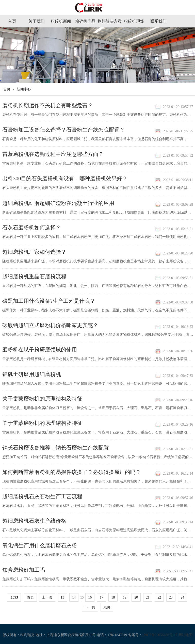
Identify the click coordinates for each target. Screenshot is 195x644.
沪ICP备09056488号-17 (160, 635)
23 (171, 597)
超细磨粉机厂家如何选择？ (34, 252)
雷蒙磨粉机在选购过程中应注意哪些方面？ (53, 154)
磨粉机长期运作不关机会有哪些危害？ (48, 105)
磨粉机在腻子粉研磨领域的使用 (40, 350)
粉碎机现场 (134, 21)
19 (125, 597)
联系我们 (158, 21)
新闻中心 (24, 89)
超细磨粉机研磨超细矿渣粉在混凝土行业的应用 (58, 203)
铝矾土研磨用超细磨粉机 (32, 374)
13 (62, 597)
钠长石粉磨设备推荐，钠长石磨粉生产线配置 (56, 448)
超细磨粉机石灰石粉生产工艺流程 (42, 496)
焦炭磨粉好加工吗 (24, 570)
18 (113, 597)
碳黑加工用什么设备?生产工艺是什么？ (49, 301)
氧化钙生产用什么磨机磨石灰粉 (40, 545)
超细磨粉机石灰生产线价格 (34, 521)
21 (148, 597)
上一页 (47, 597)
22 (159, 597)
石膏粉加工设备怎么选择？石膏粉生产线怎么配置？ (64, 130)
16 (90, 597)
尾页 (107, 607)
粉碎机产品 (85, 21)
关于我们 (37, 21)
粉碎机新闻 (61, 21)
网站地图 (185, 635)
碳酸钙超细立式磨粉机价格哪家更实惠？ (50, 325)
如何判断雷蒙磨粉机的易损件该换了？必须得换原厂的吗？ (72, 472)
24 (182, 597)
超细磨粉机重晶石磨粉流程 (34, 277)
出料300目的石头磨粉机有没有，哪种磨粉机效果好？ (65, 179)
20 (136, 597)
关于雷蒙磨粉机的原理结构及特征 (42, 399)
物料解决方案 (110, 21)
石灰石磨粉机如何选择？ (32, 228)
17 (102, 597)
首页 (12, 21)
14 (74, 597)
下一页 (90, 607)
